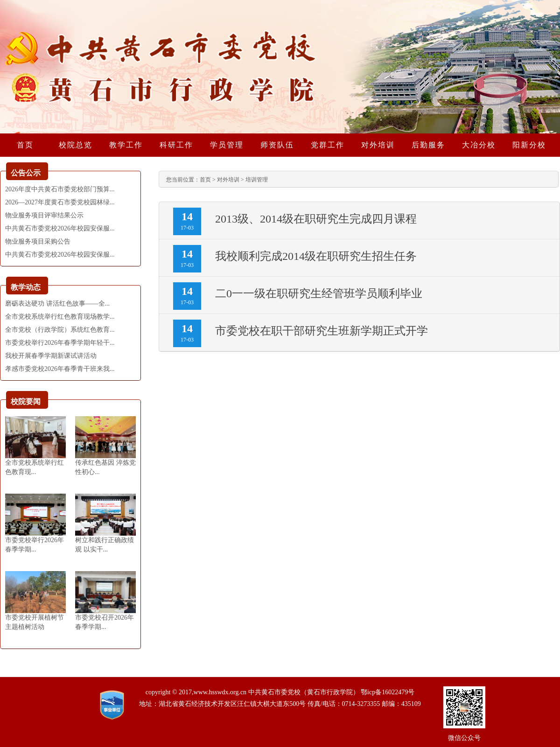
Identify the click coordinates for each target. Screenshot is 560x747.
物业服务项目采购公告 (38, 241)
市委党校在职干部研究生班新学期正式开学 (322, 331)
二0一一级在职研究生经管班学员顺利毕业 (319, 293)
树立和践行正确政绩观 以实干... (105, 545)
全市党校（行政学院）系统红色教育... (60, 330)
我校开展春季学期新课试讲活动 (51, 356)
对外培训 (228, 180)
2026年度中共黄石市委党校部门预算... (60, 189)
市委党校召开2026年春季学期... (105, 622)
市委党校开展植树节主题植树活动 (35, 622)
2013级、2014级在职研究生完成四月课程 (316, 219)
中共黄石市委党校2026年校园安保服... (60, 228)
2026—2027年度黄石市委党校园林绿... (60, 202)
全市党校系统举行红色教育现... (35, 467)
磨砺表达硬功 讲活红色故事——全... (57, 304)
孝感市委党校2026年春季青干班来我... (60, 369)
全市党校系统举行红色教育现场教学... (60, 317)
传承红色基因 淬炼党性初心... (105, 467)
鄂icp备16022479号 (388, 692)
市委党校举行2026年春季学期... (35, 545)
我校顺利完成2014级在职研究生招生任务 (316, 256)
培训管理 (257, 180)
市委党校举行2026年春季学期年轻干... (60, 343)
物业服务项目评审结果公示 (44, 215)
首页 (205, 180)
